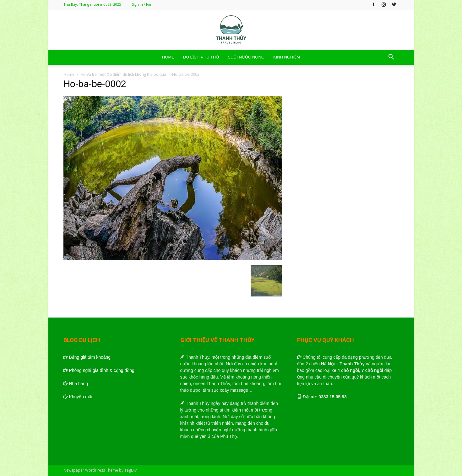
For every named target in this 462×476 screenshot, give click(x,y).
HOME (168, 57)
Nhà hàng (76, 384)
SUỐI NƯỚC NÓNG (246, 57)
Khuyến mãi (78, 397)
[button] (391, 58)
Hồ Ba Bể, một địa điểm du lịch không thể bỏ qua (123, 74)
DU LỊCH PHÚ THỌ (201, 57)
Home (69, 74)
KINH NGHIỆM (287, 57)
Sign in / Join (142, 4)
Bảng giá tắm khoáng (87, 357)
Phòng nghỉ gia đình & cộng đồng (99, 370)
